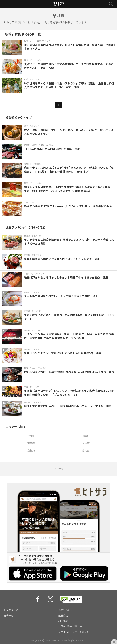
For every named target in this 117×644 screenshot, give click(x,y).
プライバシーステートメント (74, 632)
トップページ (11, 610)
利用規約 (63, 621)
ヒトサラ (58, 469)
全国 (31, 436)
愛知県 (86, 451)
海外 (86, 436)
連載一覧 (8, 615)
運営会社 (63, 615)
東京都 (31, 443)
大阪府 (86, 443)
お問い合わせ (66, 610)
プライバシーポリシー (70, 626)
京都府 (31, 451)
